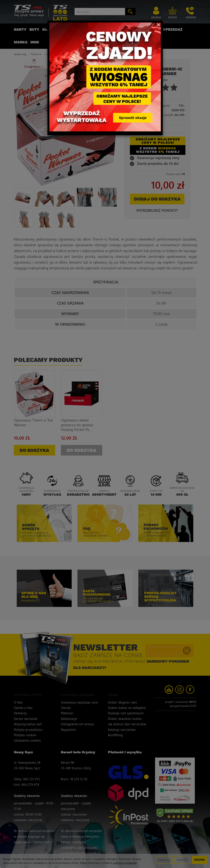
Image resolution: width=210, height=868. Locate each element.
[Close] (159, 24)
